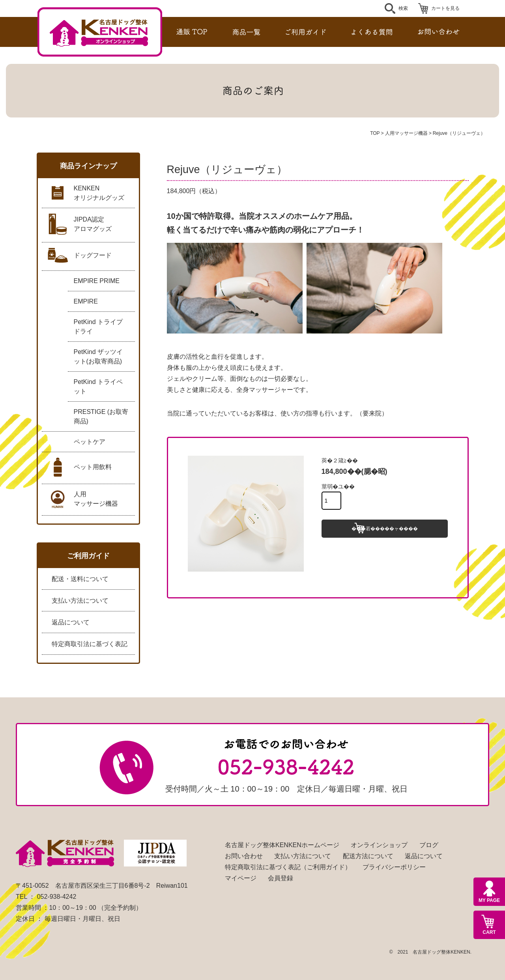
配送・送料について (80, 579)
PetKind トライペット (98, 387)
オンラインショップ (379, 845)
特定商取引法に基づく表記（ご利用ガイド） (288, 867)
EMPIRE (86, 301)
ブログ (429, 845)
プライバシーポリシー (394, 867)
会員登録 (281, 878)
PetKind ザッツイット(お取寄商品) (98, 357)
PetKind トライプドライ (98, 327)
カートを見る (445, 8)
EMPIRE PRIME (97, 281)
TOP (375, 133)
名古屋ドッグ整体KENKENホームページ (282, 845)
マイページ (241, 878)
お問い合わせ (244, 856)
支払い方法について (80, 601)
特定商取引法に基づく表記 (90, 644)
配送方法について (368, 856)
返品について (71, 622)
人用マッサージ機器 (406, 133)
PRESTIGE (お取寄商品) (101, 416)
